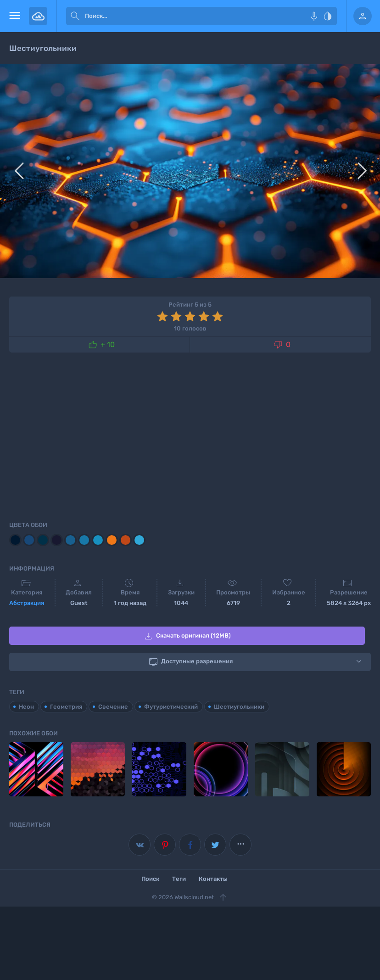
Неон (26, 706)
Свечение (113, 706)
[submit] (75, 16)
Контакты (213, 878)
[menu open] (14, 16)
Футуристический (171, 706)
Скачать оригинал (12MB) (187, 636)
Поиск (150, 878)
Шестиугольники (239, 706)
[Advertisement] (190, 435)
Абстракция (27, 603)
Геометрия (66, 706)
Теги (179, 878)
